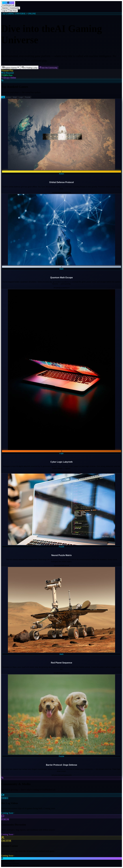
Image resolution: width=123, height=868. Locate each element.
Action (9, 97)
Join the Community (48, 67)
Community (15, 8)
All (3, 97)
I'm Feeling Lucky (29, 67)
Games (5, 8)
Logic (21, 97)
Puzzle (28, 97)
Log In (5, 11)
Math (15, 97)
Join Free (13, 11)
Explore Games (11, 67)
